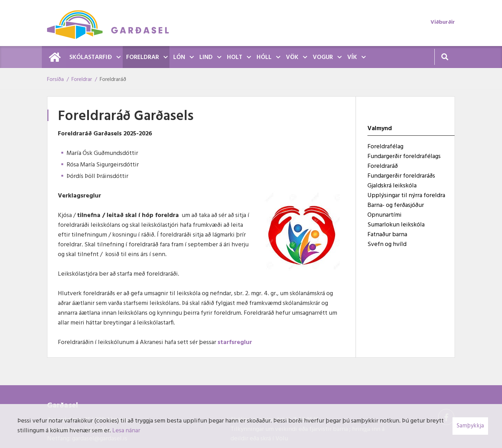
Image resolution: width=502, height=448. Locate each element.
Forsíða (55, 80)
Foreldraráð (113, 80)
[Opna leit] (445, 57)
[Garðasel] (111, 23)
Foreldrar (82, 80)
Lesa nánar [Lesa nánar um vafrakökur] (126, 431)
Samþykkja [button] (470, 426)
